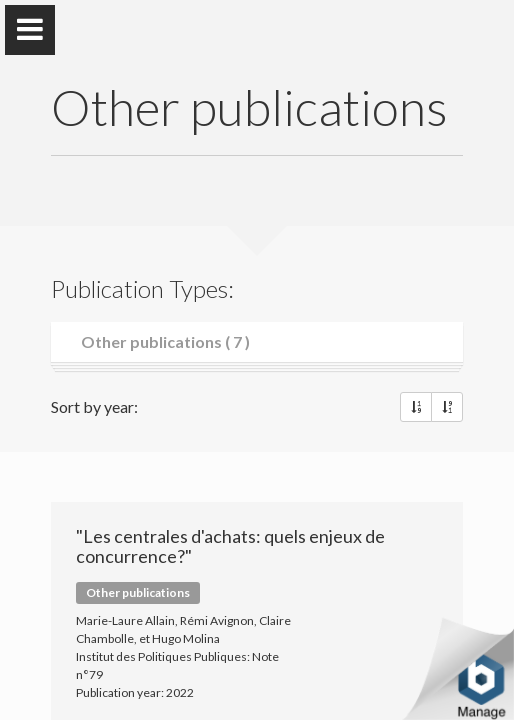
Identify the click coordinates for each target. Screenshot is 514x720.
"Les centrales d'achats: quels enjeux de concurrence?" (230, 546)
